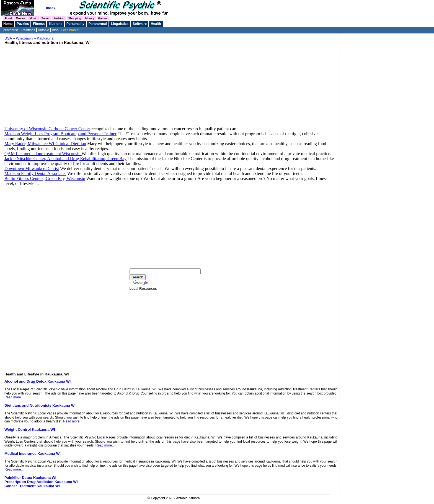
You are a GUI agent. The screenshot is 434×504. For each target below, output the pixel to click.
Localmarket (70, 30)
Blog (55, 30)
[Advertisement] (171, 83)
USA (8, 38)
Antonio (44, 30)
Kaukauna (45, 38)
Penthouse (11, 30)
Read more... (14, 397)
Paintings (28, 30)
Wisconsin (24, 38)
